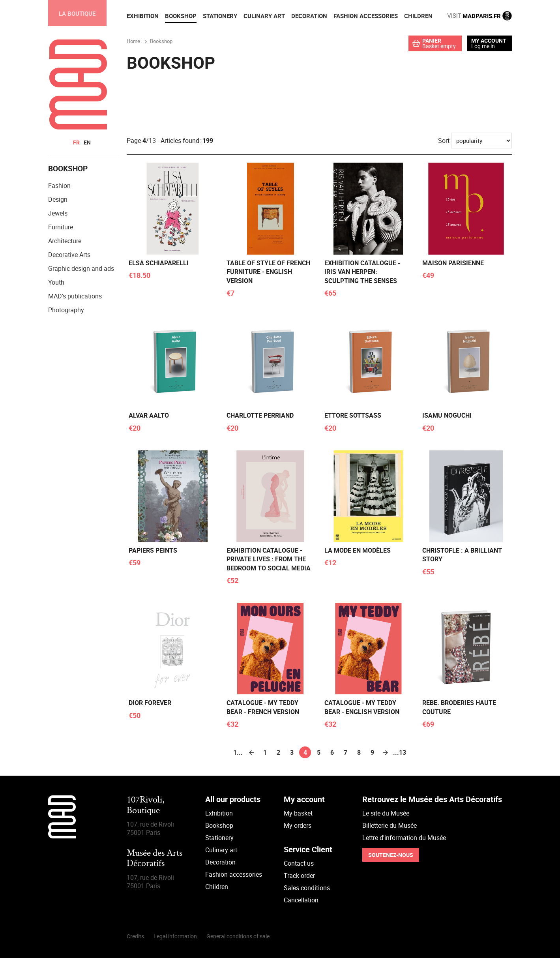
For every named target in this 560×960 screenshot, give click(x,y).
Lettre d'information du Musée (404, 840)
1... (238, 754)
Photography (66, 312)
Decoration (220, 864)
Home (133, 42)
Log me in (483, 46)
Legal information (175, 938)
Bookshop (219, 827)
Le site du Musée (386, 815)
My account (489, 41)
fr (76, 142)
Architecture (65, 243)
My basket (298, 815)
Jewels (58, 215)
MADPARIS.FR (479, 16)
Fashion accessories (234, 876)
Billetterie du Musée (390, 827)
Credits (135, 938)
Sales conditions (307, 890)
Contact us (299, 865)
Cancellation (301, 902)
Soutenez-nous (391, 857)
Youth (56, 284)
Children (217, 889)
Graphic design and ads (81, 270)
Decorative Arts (69, 257)
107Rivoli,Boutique (146, 807)
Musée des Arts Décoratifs (155, 861)
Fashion (59, 187)
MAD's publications (75, 298)
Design (58, 201)
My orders (298, 827)
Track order (299, 877)
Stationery (219, 840)
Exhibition (219, 815)
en (87, 142)
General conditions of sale (238, 938)
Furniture (61, 229)
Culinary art (221, 852)
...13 (399, 754)
